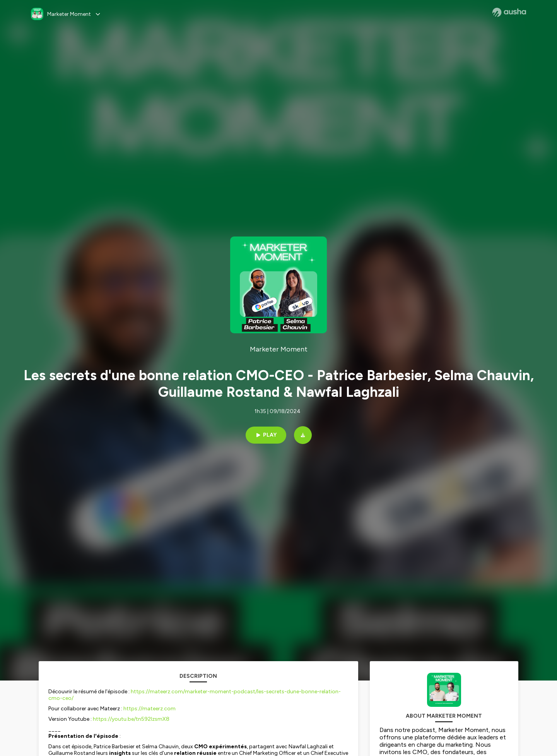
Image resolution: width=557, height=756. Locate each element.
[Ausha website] (509, 12)
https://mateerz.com (150, 709)
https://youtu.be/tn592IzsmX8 (131, 719)
